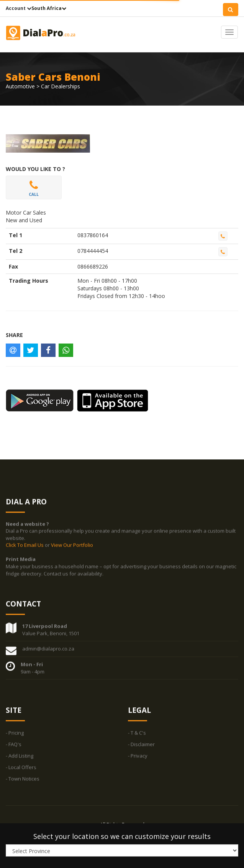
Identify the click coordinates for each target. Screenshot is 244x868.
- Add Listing (20, 759)
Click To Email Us (25, 548)
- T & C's (137, 736)
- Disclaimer (141, 747)
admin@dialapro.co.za (48, 652)
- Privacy (138, 759)
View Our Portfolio (72, 548)
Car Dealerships (61, 86)
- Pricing (15, 736)
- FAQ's (14, 747)
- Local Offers (21, 770)
